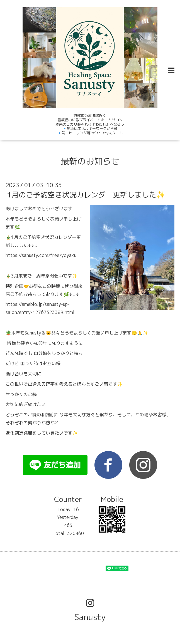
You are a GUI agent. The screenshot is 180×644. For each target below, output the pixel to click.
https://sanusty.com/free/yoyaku (41, 255)
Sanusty (90, 617)
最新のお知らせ (90, 161)
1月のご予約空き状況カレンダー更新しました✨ (86, 195)
